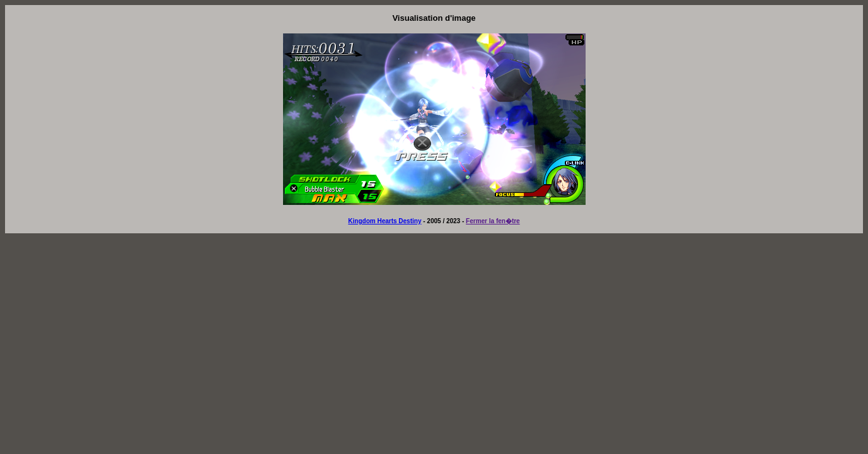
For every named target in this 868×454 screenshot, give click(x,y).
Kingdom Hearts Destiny (385, 221)
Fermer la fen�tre (493, 221)
